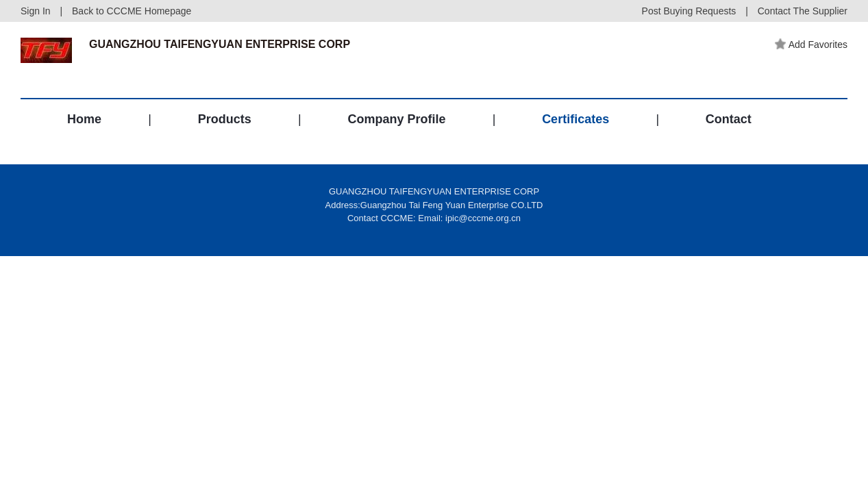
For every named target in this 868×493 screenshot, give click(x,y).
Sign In (36, 11)
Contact (729, 119)
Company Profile (396, 119)
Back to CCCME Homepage (132, 11)
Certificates (575, 119)
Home (84, 119)
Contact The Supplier (803, 11)
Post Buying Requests (689, 11)
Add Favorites (811, 45)
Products (225, 119)
